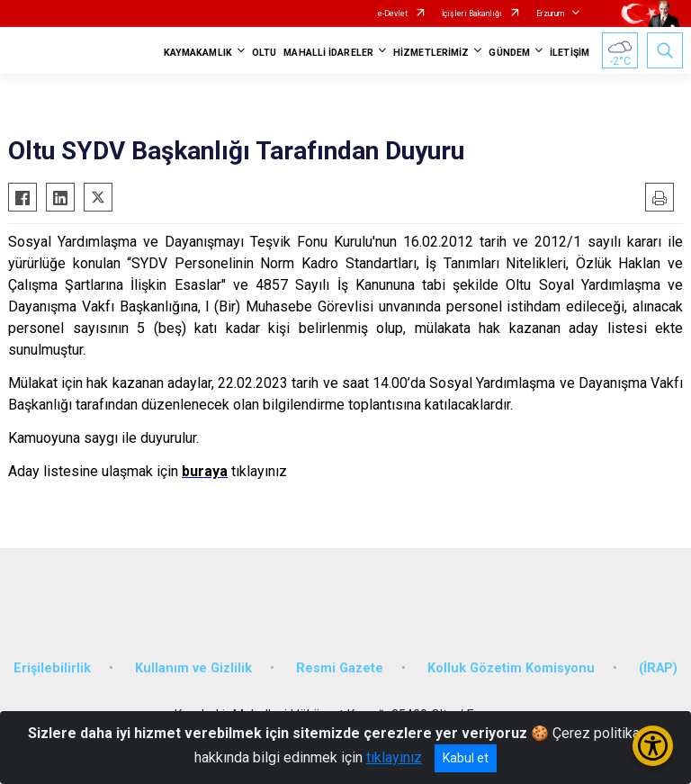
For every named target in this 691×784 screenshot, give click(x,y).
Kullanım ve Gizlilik (193, 668)
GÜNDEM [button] (509, 53)
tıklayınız (394, 757)
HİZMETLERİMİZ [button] (431, 53)
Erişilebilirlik (52, 668)
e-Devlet (393, 14)
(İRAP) (658, 668)
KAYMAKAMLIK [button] (198, 53)
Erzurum (550, 14)
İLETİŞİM (570, 53)
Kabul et (466, 758)
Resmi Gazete (340, 668)
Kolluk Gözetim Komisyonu (511, 668)
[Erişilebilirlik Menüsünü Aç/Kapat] (653, 746)
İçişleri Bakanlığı (472, 14)
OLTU (264, 53)
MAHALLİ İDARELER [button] (328, 53)
